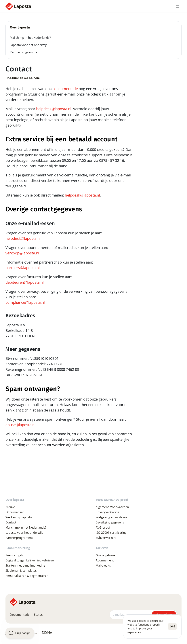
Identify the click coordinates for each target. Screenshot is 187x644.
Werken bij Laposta (19, 517)
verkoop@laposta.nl (22, 253)
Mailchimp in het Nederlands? (26, 527)
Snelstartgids (15, 555)
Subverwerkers (106, 538)
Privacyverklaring (107, 512)
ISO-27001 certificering (111, 533)
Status (38, 615)
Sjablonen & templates (21, 571)
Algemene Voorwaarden (112, 507)
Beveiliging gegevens (110, 522)
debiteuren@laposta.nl (25, 282)
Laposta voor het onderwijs (24, 533)
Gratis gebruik (105, 555)
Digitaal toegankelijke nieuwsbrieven (30, 560)
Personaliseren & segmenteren (27, 576)
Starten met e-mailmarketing (25, 565)
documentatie (66, 89)
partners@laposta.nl (23, 268)
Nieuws (11, 507)
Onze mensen (15, 512)
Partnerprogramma (19, 538)
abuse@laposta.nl (20, 425)
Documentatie (20, 615)
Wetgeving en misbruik (111, 517)
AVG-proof (103, 527)
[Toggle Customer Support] (20, 633)
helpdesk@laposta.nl (54, 109)
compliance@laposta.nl (25, 302)
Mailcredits (103, 565)
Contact (11, 522)
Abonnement (105, 560)
